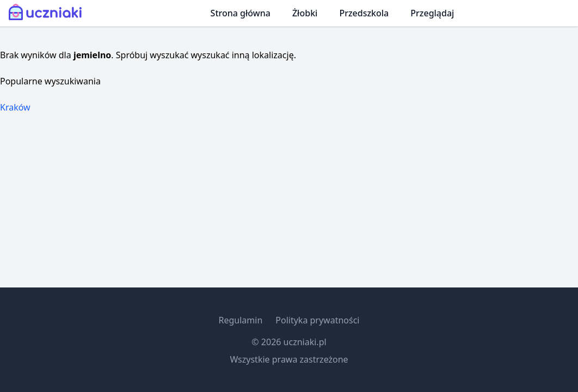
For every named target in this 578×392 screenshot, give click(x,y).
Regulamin (240, 320)
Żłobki (305, 13)
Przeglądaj (432, 13)
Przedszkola (364, 13)
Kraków (15, 107)
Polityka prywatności (317, 320)
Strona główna (241, 13)
